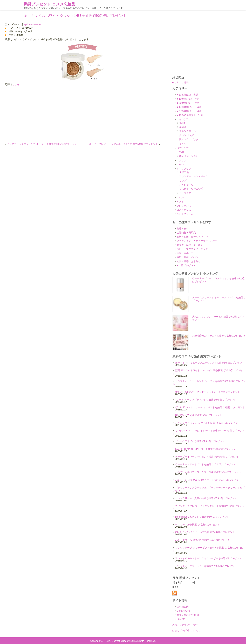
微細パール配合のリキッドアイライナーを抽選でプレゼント (208, 392)
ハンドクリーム (185, 214)
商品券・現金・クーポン (190, 245)
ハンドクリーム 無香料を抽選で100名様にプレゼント (204, 540)
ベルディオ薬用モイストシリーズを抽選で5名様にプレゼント (208, 472)
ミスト (180, 202)
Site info (181, 619)
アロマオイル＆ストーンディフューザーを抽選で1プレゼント (208, 558)
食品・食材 (183, 228)
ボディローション (189, 156)
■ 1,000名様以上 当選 (189, 107)
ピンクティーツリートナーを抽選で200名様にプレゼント (206, 566)
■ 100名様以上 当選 (188, 99)
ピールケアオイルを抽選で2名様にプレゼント (200, 441)
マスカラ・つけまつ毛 (191, 189)
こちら (16, 84)
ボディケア (183, 148)
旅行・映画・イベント (189, 257)
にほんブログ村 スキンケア (187, 630)
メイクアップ (184, 169)
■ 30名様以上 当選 (187, 95)
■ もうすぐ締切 (180, 83)
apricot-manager (33, 24)
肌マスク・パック (189, 139)
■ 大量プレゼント (186, 265)
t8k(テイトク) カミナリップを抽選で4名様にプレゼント (205, 532)
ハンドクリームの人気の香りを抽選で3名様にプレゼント (206, 498)
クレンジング (186, 135)
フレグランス (184, 206)
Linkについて (184, 611)
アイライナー (186, 193)
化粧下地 (184, 172)
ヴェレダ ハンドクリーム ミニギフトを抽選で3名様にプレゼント (210, 407)
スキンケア (183, 119)
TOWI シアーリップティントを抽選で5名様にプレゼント (206, 400)
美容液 (183, 127)
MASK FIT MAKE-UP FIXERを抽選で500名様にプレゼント (207, 449)
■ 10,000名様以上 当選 (190, 115)
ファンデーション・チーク (194, 176)
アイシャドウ (186, 185)
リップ (183, 180)
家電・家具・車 (185, 253)
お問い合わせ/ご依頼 (188, 615)
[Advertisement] (82, 114)
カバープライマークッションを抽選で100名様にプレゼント (207, 457)
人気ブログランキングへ (185, 625)
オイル (183, 143)
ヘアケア (181, 160)
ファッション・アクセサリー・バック (197, 241)
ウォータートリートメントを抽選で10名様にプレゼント (205, 464)
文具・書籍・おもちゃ (189, 261)
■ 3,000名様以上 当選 (189, 111)
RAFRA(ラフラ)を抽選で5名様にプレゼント (199, 415)
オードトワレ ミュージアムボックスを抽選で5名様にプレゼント (124, 144)
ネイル (180, 197)
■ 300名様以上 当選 (188, 103)
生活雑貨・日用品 (186, 233)
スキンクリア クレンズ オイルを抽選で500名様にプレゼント (208, 423)
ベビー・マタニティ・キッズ (192, 249)
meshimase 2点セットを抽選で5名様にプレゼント (202, 517)
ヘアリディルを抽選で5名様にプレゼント (197, 524)
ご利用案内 (183, 607)
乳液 (182, 152)
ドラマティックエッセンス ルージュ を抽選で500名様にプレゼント (43, 144)
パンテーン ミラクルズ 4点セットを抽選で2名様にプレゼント (208, 480)
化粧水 (183, 123)
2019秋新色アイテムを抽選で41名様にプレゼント (219, 336)
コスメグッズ (184, 210)
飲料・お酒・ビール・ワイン (192, 237)
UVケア (181, 165)
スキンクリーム (188, 131)
